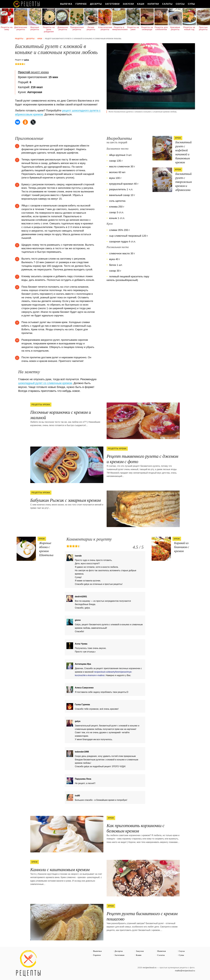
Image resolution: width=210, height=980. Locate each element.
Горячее (81, 4)
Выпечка (66, 4)
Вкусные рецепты (35, 28)
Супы (191, 4)
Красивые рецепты (175, 28)
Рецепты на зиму (7, 28)
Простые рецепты (203, 28)
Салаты (167, 4)
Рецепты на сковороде (147, 28)
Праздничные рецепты (77, 28)
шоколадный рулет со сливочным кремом (45, 383)
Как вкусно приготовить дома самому (27, 4)
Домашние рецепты (63, 28)
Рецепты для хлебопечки (161, 28)
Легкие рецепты (91, 28)
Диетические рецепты (21, 28)
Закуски (128, 4)
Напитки (153, 4)
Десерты (96, 4)
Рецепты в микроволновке (119, 28)
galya (27, 60)
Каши (141, 4)
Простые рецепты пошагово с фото (28, 963)
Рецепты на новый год (189, 28)
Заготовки (112, 4)
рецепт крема (33, 72)
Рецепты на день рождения (49, 29)
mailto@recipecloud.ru (185, 971)
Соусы (180, 4)
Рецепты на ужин (133, 28)
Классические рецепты (105, 28)
